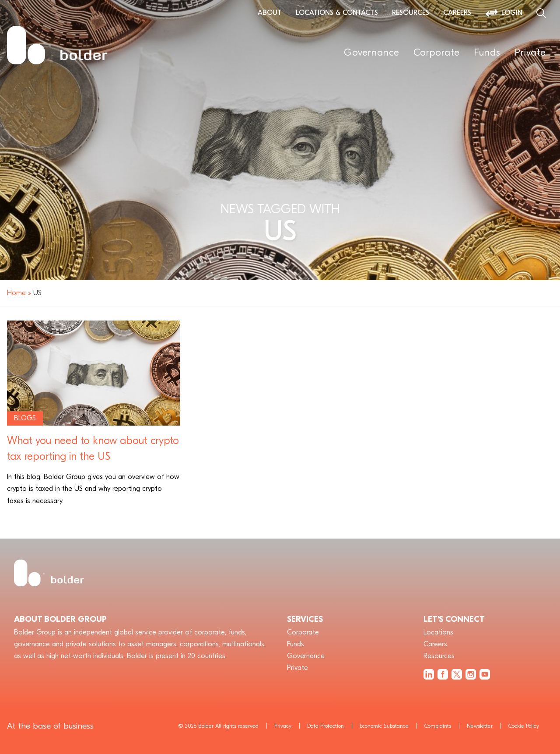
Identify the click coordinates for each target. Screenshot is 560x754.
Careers (457, 13)
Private (530, 53)
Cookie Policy (524, 726)
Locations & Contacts (337, 13)
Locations (438, 632)
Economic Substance (384, 726)
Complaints (438, 726)
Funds (487, 53)
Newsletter (480, 726)
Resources (411, 13)
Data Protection (325, 726)
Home (16, 293)
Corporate (437, 53)
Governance (372, 53)
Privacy (283, 726)
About (270, 13)
